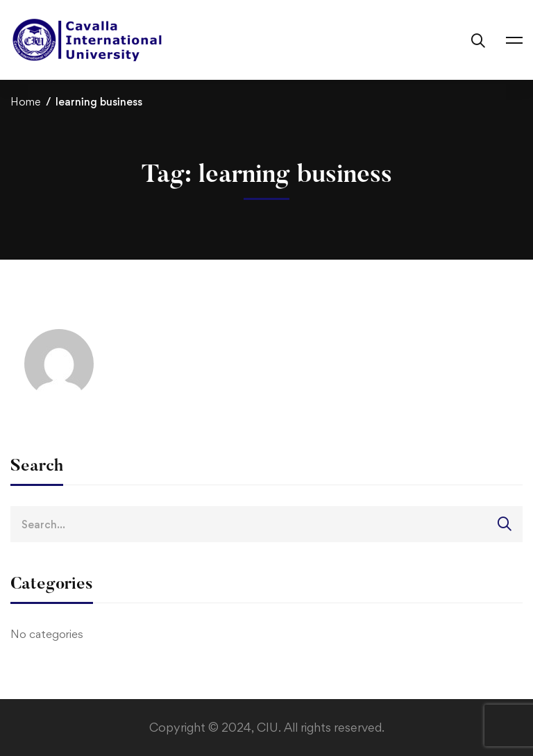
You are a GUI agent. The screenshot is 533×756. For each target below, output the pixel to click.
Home (25, 102)
